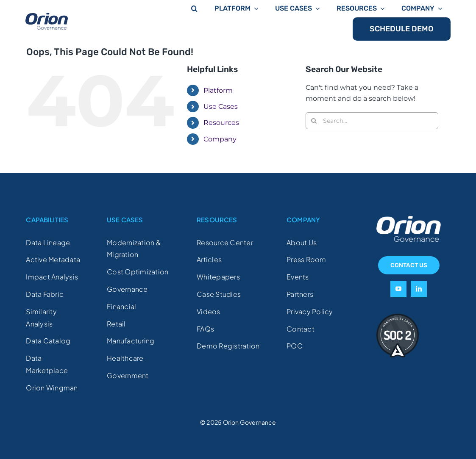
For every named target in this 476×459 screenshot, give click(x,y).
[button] (194, 8)
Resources (221, 123)
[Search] (314, 121)
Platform (218, 90)
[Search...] (372, 121)
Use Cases (221, 106)
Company (220, 139)
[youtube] (398, 289)
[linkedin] (419, 289)
